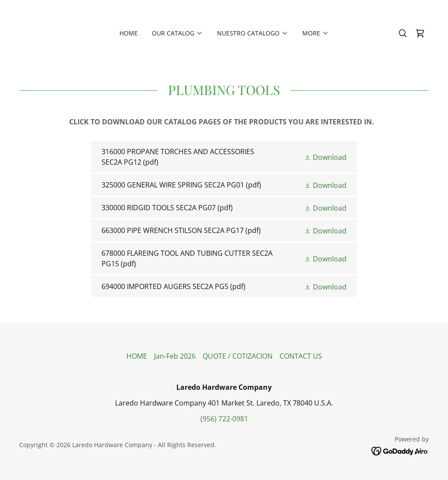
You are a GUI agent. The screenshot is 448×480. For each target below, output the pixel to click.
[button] (177, 33)
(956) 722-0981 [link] (224, 419)
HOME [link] (129, 33)
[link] (420, 33)
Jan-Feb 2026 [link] (175, 356)
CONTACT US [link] (301, 356)
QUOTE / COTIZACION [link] (238, 356)
